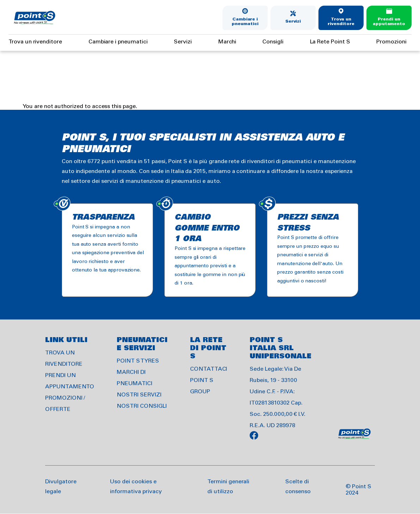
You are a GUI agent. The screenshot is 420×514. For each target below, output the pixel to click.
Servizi (293, 21)
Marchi (227, 42)
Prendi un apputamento (389, 22)
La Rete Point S (330, 42)
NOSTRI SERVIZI (139, 395)
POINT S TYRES (138, 361)
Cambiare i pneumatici (245, 22)
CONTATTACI (209, 369)
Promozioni (391, 42)
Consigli (273, 42)
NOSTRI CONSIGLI (142, 406)
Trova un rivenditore (341, 22)
